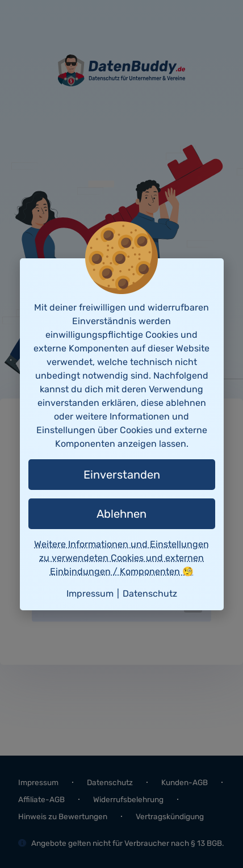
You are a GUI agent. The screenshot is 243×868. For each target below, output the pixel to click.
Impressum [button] (90, 594)
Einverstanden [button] (122, 475)
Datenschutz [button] (150, 594)
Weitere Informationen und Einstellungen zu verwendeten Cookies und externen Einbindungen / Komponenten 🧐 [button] (122, 558)
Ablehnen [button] (122, 514)
